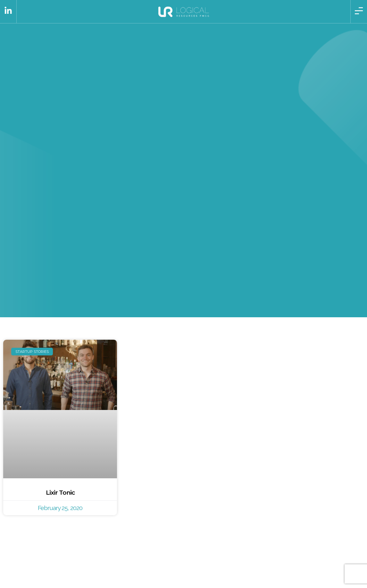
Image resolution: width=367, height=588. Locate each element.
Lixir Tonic (60, 492)
